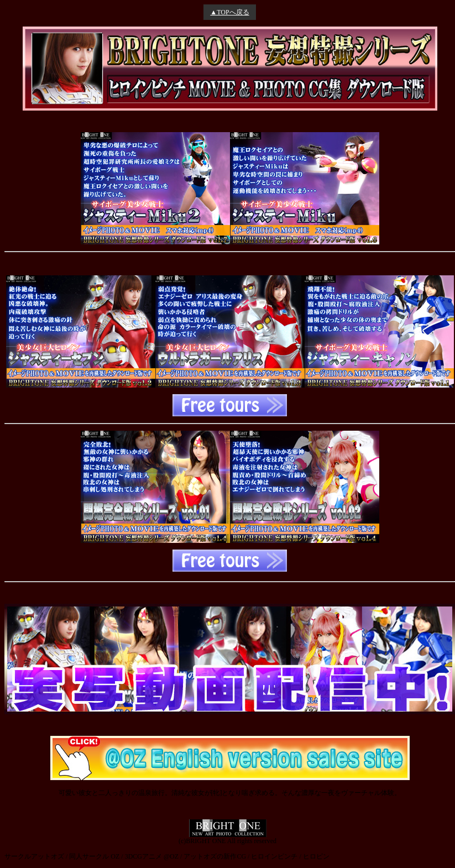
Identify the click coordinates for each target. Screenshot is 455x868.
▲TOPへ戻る (229, 12)
